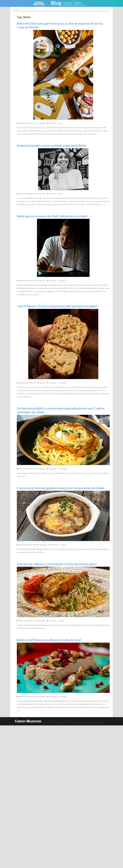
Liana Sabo (43, 123)
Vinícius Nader (43, 545)
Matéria (62, 621)
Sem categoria (63, 383)
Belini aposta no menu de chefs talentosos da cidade (52, 216)
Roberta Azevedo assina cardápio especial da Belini (52, 145)
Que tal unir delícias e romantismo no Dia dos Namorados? (57, 564)
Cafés (61, 123)
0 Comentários (53, 123)
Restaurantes (63, 281)
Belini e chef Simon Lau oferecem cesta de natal (49, 640)
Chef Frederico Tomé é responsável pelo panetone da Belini (57, 306)
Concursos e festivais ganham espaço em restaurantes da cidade (61, 488)
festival (63, 545)
